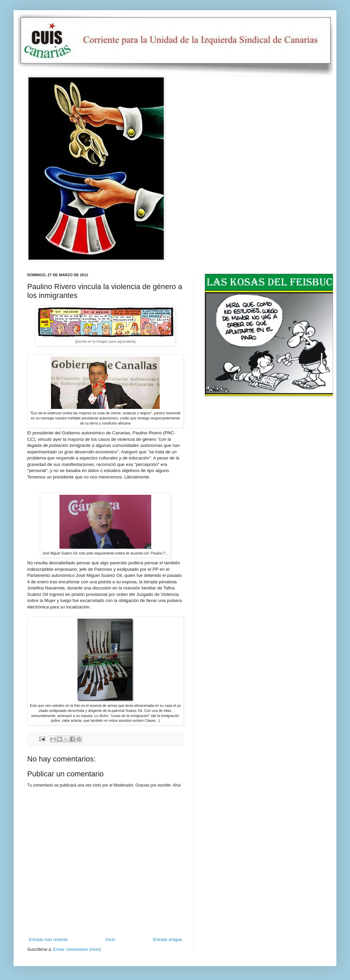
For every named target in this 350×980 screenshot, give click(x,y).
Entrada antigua (167, 940)
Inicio (110, 940)
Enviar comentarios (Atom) (77, 949)
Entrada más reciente (48, 940)
